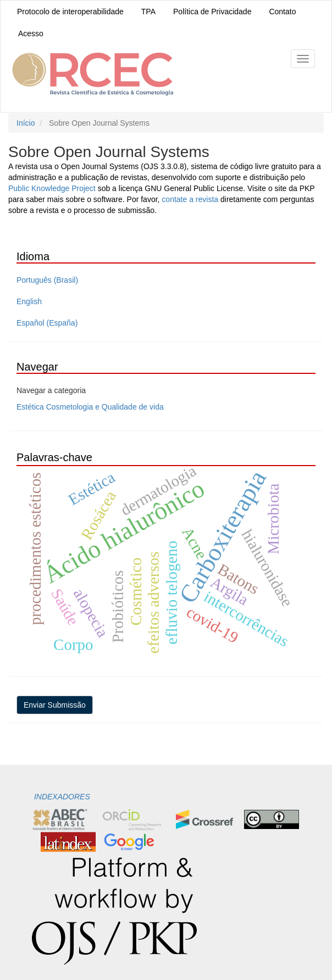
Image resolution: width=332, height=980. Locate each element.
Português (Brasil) (47, 280)
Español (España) (47, 323)
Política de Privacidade (212, 12)
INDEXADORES (61, 797)
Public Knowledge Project (52, 188)
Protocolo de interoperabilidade (70, 12)
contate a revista (191, 199)
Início (26, 123)
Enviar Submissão (55, 705)
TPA (148, 12)
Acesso (31, 33)
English (29, 301)
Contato (282, 12)
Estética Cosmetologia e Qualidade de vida (90, 407)
